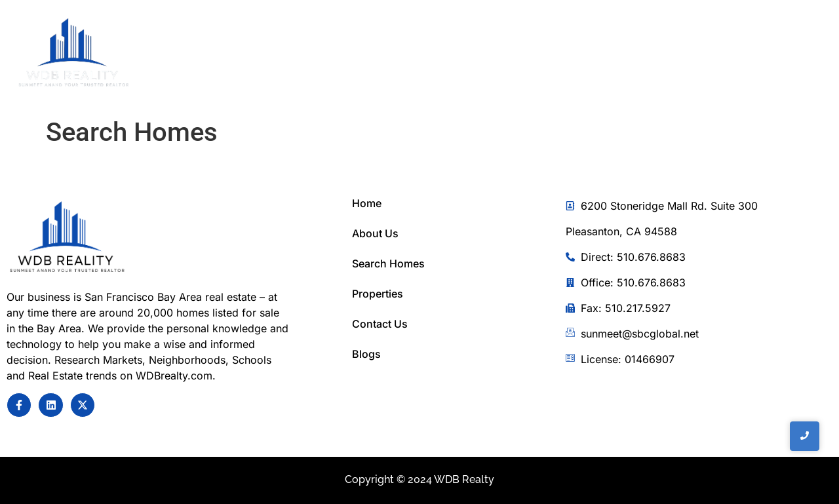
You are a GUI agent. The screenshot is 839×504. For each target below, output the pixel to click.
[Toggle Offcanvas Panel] (748, 56)
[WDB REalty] (74, 53)
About (444, 55)
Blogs (366, 354)
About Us (375, 233)
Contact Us (626, 55)
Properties (378, 294)
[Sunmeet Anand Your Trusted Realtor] (67, 238)
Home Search (528, 55)
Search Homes (388, 263)
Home (384, 55)
